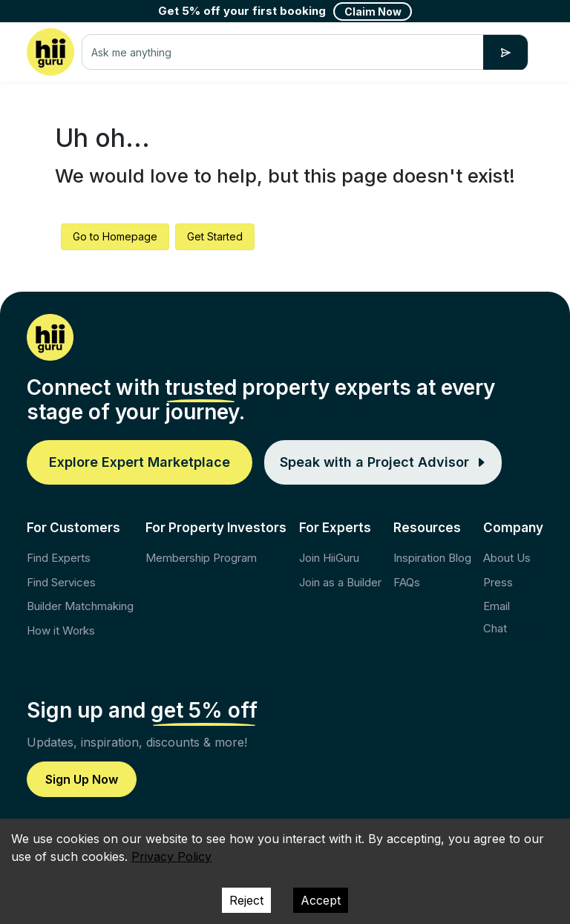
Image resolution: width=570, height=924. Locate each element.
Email (497, 606)
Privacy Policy (171, 856)
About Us (507, 558)
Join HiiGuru (329, 558)
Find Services (61, 582)
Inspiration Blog (432, 558)
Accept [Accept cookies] (321, 900)
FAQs (407, 582)
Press (498, 582)
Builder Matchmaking (80, 606)
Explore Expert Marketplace (140, 462)
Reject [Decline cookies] (246, 900)
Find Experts (59, 558)
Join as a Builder (340, 582)
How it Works (61, 630)
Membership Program (201, 558)
